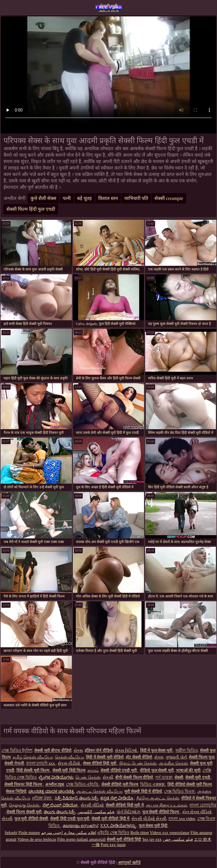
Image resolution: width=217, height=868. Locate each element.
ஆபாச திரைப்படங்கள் (167, 805)
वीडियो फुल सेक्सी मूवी (157, 770)
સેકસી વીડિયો (92, 805)
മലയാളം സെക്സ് (80, 826)
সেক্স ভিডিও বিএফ (180, 791)
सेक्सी (179, 777)
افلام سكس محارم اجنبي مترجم (69, 833)
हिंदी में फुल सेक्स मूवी (157, 750)
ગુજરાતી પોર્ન (176, 757)
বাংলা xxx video (182, 819)
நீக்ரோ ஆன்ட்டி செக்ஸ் (158, 798)
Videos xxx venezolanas (170, 833)
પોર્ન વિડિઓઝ (128, 812)
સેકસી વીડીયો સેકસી (149, 819)
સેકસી (108, 777)
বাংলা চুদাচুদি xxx (41, 763)
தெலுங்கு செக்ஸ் (25, 805)
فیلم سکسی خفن (178, 839)
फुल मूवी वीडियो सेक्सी (31, 819)
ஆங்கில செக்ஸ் (173, 763)
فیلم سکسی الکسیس (96, 812)
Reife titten (140, 833)
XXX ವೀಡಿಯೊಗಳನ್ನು (118, 826)
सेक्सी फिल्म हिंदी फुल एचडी (31, 209)
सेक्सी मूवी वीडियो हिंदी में (110, 819)
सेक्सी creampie (169, 198)
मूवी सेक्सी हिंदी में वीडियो (143, 791)
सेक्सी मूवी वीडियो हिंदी (109, 8)
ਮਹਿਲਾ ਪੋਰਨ (43, 798)
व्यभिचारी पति (136, 198)
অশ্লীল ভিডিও (187, 750)
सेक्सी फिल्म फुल (202, 757)
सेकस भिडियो (16, 791)
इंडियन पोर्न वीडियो (99, 750)
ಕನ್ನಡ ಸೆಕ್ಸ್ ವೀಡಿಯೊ (117, 798)
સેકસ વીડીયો (69, 763)
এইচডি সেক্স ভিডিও (113, 833)
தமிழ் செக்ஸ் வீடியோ (33, 757)
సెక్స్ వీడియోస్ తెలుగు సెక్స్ (77, 798)
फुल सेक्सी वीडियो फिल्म (161, 812)
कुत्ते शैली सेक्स (43, 198)
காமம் (93, 770)
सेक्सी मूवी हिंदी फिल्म (69, 770)
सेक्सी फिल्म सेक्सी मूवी (24, 812)
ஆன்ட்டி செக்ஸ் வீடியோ (99, 791)
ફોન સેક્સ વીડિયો (197, 812)
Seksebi (11, 833)
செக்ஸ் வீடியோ (69, 757)
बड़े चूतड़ (84, 198)
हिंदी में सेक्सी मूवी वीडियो (105, 757)
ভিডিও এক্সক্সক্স (153, 784)
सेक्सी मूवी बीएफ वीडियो (53, 750)
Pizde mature (29, 833)
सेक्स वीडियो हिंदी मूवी (100, 763)
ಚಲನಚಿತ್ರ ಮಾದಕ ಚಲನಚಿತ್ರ (51, 791)
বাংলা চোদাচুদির (203, 805)
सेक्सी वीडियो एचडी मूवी (119, 770)
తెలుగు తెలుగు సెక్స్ (60, 812)
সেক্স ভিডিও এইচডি (83, 784)
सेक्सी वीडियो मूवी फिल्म (120, 784)
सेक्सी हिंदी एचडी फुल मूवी (70, 819)
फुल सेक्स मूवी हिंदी (153, 826)
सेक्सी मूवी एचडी (198, 777)
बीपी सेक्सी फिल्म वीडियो (134, 777)
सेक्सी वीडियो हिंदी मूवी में (125, 805)
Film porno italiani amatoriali (81, 839)
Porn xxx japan (113, 845)
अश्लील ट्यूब (55, 784)
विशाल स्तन (108, 198)
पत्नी (67, 198)
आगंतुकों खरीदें (129, 863)
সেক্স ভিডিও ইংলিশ (17, 750)
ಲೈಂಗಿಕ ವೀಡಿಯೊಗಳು (56, 777)
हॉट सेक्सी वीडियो (139, 757)
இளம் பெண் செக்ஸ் (138, 763)
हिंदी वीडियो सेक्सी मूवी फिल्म (190, 784)
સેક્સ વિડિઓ (127, 750)
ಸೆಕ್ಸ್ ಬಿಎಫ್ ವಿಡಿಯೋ (61, 805)
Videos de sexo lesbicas (37, 839)
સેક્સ (78, 750)
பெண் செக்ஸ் (88, 777)
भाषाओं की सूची (188, 770)
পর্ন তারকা (164, 777)
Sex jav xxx (152, 839)
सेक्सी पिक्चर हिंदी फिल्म (24, 784)
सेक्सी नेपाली (14, 763)
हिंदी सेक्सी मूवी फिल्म (33, 770)
